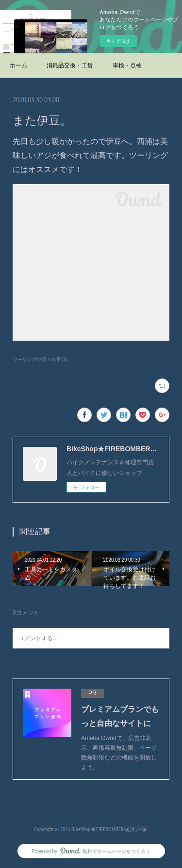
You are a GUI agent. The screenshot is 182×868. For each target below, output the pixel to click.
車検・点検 (127, 65)
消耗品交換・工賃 (70, 65)
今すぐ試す (118, 41)
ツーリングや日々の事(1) (40, 359)
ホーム (18, 65)
